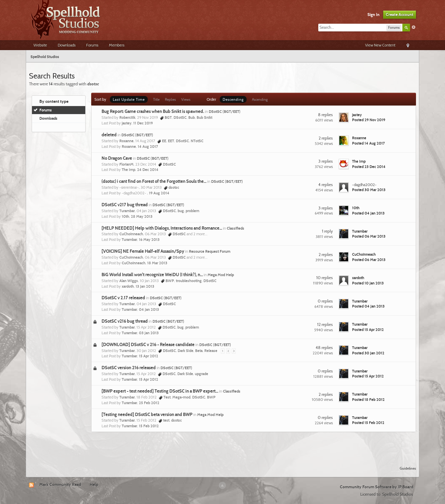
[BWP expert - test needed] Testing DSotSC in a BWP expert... (160, 391)
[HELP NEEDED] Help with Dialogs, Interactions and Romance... (162, 228)
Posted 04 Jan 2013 (368, 213)
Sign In (373, 15)
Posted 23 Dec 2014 (369, 167)
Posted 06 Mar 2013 (369, 236)
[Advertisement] (222, 445)
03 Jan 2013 (149, 333)
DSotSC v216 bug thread (125, 321)
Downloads (67, 45)
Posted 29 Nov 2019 (369, 120)
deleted (109, 135)
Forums (92, 45)
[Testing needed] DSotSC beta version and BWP (147, 415)
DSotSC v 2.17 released (123, 298)
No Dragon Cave (117, 158)
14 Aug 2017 (148, 146)
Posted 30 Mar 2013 (369, 190)
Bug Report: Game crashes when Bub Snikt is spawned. (153, 111)
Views (186, 99)
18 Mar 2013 (157, 263)
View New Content (380, 45)
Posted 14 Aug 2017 (368, 143)
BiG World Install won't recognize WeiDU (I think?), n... (152, 275)
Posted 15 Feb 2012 (368, 423)
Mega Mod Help (221, 275)
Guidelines (408, 468)
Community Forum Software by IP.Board (377, 487)
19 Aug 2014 (159, 193)
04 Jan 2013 (149, 309)
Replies (170, 99)
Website (40, 45)
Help (94, 484)
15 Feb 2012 (149, 426)
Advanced (414, 27)
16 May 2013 (149, 239)
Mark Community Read (60, 484)
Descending (233, 99)
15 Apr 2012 (148, 356)
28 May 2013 (142, 216)
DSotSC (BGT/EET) (225, 111)
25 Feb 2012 (149, 403)
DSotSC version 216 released (129, 368)
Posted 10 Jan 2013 (368, 283)
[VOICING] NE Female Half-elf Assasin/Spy (143, 251)
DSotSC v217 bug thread (125, 205)
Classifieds (236, 228)
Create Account (400, 15)
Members (117, 45)
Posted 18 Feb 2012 (368, 399)
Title (156, 99)
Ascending (260, 99)
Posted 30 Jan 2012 (368, 353)
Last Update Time (129, 99)
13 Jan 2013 (145, 286)
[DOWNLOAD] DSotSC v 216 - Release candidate (148, 345)
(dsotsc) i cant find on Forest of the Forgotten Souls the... (154, 181)
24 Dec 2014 (148, 169)
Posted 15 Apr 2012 (368, 329)
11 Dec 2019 (143, 123)
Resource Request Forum (210, 251)
